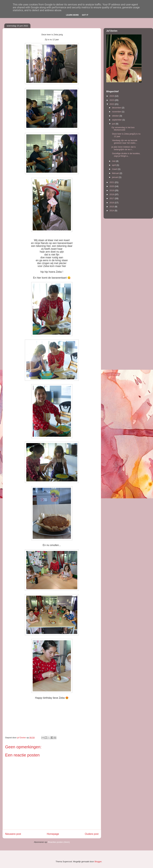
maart (115, 169)
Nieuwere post (13, 834)
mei (114, 161)
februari (116, 173)
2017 (112, 198)
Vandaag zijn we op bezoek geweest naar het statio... (124, 142)
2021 (112, 182)
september (117, 120)
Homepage (53, 834)
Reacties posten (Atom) (59, 842)
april (114, 165)
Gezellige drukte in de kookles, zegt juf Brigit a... (126, 155)
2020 (112, 186)
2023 (112, 100)
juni (114, 124)
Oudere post (92, 834)
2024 (112, 96)
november (117, 112)
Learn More (72, 15)
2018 (112, 194)
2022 (112, 104)
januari (115, 177)
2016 (112, 203)
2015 (112, 207)
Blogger (98, 862)
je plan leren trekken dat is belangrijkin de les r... (124, 148)
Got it (85, 15)
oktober (116, 116)
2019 (112, 190)
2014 (112, 211)
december (117, 108)
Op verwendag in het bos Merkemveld (123, 129)
